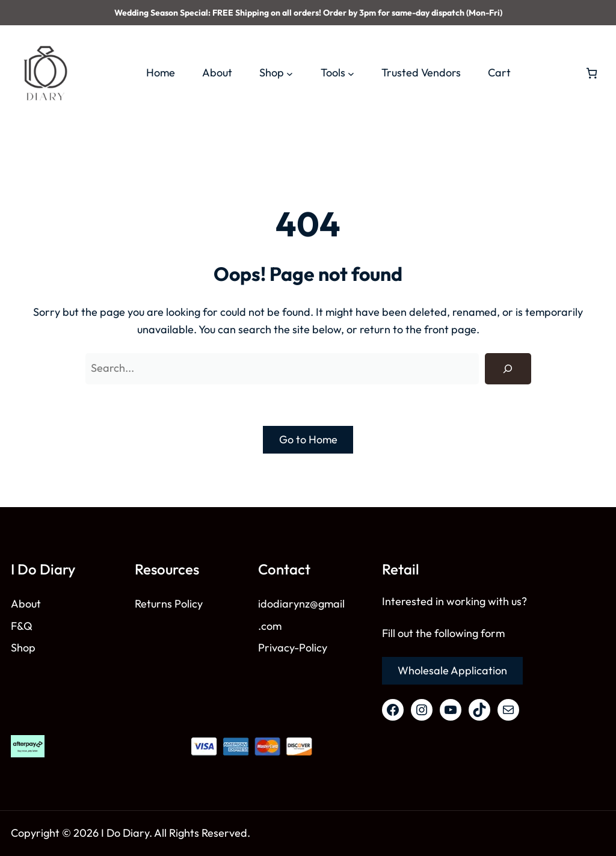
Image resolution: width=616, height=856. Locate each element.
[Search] (508, 369)
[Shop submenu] (290, 73)
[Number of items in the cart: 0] (592, 73)
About (26, 604)
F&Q (22, 626)
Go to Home (308, 439)
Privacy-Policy (293, 648)
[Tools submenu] (351, 73)
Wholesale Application (452, 670)
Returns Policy (169, 604)
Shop (23, 648)
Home (161, 72)
